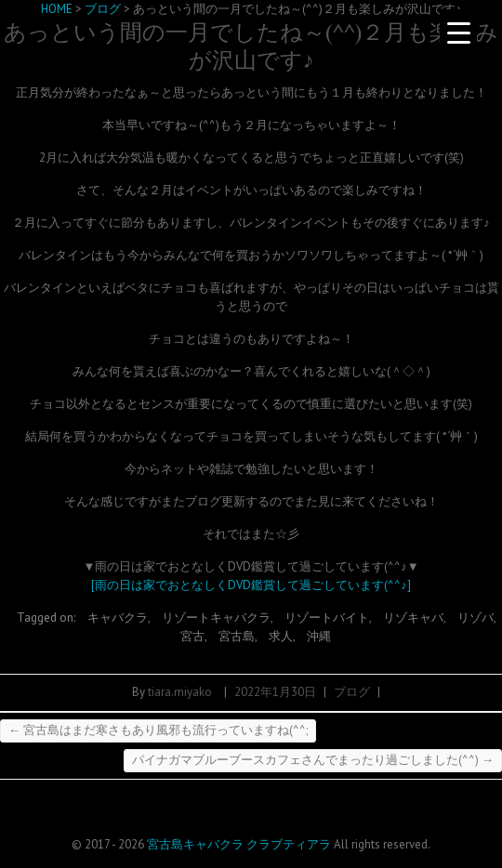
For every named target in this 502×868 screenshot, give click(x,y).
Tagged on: (47, 618)
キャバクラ (118, 618)
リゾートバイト (327, 618)
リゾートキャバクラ (216, 618)
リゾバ (476, 618)
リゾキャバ (413, 618)
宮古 (192, 636)
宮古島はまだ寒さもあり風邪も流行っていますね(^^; (158, 730)
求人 (281, 636)
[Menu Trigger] (458, 33)
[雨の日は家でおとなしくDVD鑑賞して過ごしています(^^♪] (251, 585)
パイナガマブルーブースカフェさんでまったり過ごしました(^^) (313, 760)
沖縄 (319, 636)
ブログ (352, 692)
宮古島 (237, 636)
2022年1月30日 (275, 692)
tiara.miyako (180, 692)
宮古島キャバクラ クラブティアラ (239, 844)
